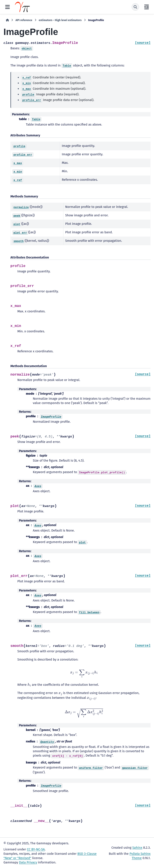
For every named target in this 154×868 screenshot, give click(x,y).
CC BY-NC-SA (36, 849)
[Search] (135, 7)
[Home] (7, 20)
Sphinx (137, 848)
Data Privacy (28, 862)
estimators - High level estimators (60, 20)
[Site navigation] (7, 7)
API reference (24, 20)
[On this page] (147, 7)
